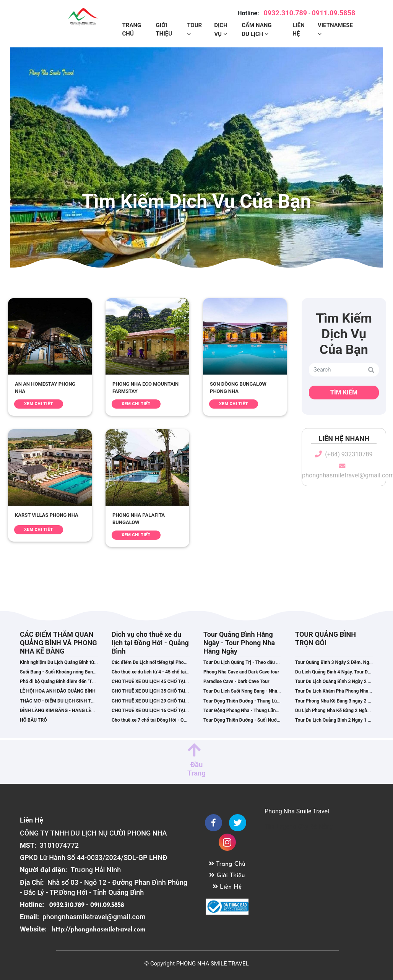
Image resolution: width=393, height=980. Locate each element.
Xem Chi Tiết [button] (39, 404)
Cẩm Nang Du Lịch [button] (257, 28)
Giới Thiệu (164, 28)
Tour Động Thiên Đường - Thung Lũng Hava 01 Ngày (258, 701)
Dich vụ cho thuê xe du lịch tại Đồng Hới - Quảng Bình (150, 643)
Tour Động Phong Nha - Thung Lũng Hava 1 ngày (254, 711)
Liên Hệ (299, 28)
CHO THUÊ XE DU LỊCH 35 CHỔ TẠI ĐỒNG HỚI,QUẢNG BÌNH (175, 691)
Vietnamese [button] (335, 23)
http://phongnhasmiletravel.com (99, 930)
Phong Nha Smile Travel (297, 811)
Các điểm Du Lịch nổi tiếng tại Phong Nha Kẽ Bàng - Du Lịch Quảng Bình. (188, 662)
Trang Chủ (132, 28)
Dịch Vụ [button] (221, 28)
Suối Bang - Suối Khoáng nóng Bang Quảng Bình (71, 672)
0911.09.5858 (334, 11)
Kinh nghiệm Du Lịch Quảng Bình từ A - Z (63, 662)
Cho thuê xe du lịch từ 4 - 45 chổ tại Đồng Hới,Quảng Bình (172, 672)
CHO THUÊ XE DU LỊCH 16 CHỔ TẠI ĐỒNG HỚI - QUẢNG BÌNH (176, 711)
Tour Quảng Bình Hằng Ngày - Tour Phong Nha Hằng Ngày (239, 643)
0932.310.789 (285, 11)
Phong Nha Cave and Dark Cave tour (241, 672)
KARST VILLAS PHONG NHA (47, 515)
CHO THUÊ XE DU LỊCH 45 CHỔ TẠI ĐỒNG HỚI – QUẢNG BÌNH (177, 681)
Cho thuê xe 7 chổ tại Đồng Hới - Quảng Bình (158, 720)
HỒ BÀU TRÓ (33, 720)
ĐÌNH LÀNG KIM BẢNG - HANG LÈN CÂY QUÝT (69, 711)
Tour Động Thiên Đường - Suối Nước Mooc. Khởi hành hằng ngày (271, 720)
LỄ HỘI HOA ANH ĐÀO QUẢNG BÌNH (58, 691)
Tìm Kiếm (344, 392)
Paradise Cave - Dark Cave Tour (236, 681)
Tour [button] (194, 23)
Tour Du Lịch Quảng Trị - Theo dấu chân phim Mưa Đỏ (259, 662)
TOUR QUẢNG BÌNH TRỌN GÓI (326, 638)
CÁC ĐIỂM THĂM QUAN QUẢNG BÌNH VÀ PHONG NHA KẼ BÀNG (58, 643)
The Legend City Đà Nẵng (299, 827)
